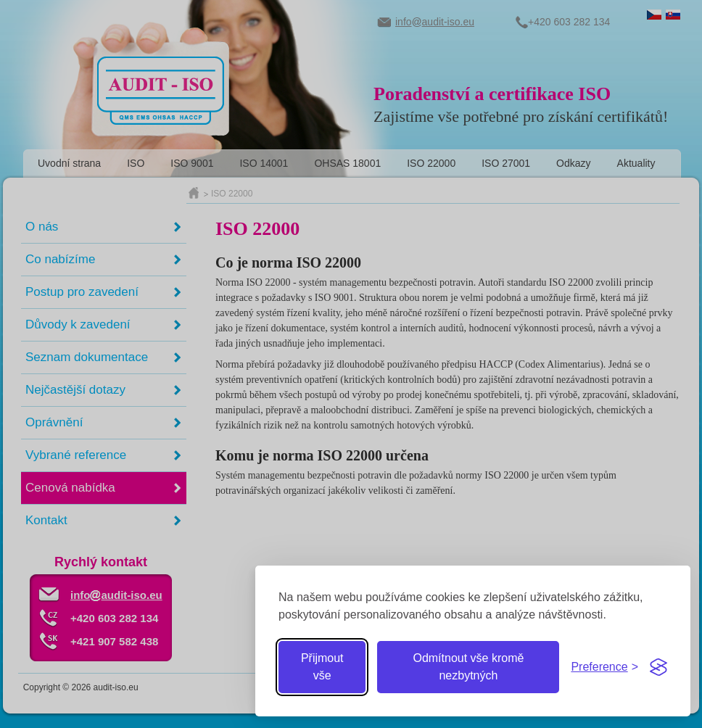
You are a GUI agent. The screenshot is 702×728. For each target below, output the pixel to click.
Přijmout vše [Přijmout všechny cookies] (322, 667)
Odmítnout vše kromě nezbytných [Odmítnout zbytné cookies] (468, 667)
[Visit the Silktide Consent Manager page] (658, 667)
